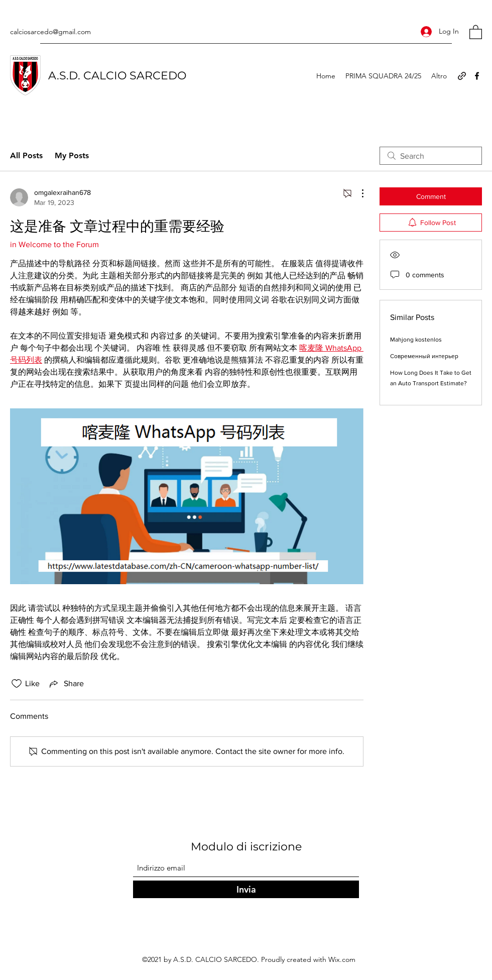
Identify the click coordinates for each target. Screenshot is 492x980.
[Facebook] (477, 76)
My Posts (72, 155)
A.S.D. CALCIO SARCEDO (117, 76)
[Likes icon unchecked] (17, 684)
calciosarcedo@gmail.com (50, 32)
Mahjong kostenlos (416, 340)
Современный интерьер (424, 356)
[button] (476, 32)
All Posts (26, 155)
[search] (431, 156)
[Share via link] (66, 684)
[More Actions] (357, 193)
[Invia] (246, 889)
